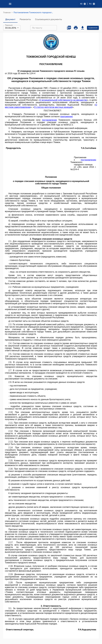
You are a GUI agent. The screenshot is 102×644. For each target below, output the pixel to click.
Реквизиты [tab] (25, 19)
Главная (7, 12)
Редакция (9, 25)
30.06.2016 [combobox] (11, 28)
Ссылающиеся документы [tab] (48, 19)
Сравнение (93, 28)
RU (92, 4)
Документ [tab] (10, 19)
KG (83, 4)
